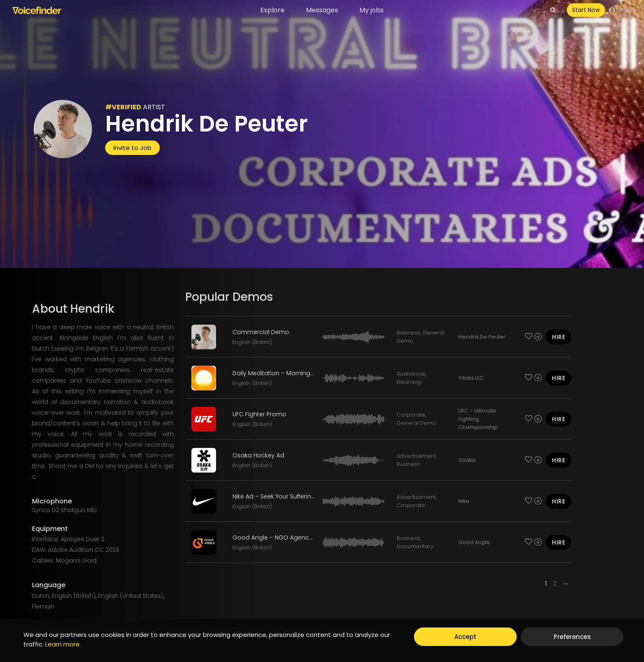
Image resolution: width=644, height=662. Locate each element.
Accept (465, 637)
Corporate (411, 415)
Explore (273, 10)
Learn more (62, 644)
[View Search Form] (553, 10)
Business (408, 333)
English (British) (252, 342)
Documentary (415, 546)
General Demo (416, 423)
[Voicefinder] (37, 10)
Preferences (572, 637)
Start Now (586, 10)
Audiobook (411, 374)
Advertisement (416, 456)
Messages (322, 10)
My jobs (371, 10)
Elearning (409, 382)
